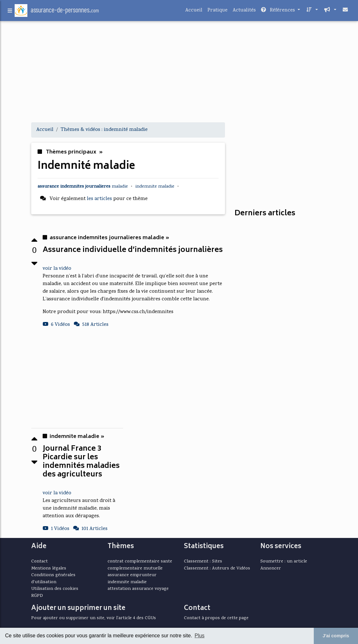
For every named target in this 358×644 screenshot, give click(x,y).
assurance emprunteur (132, 575)
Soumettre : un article (284, 562)
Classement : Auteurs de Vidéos (217, 569)
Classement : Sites (203, 562)
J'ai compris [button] (336, 636)
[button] (312, 12)
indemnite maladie (127, 582)
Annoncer (271, 569)
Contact (39, 562)
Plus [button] (199, 636)
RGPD (37, 596)
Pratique (218, 12)
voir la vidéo (57, 269)
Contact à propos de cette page (216, 618)
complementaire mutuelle (135, 569)
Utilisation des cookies (55, 589)
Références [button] (279, 12)
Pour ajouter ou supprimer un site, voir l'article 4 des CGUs (94, 618)
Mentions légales (49, 569)
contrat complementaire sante (140, 562)
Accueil (194, 12)
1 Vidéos (56, 529)
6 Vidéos (56, 325)
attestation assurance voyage (138, 589)
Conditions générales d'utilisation (53, 579)
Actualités (244, 12)
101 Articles (90, 529)
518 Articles (91, 325)
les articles (99, 199)
